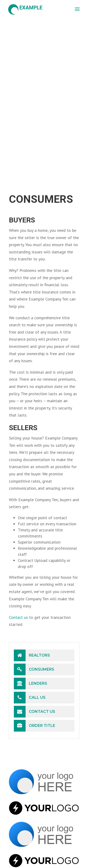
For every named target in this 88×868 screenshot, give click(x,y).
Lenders (31, 684)
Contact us (18, 617)
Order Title (34, 726)
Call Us (30, 698)
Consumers (34, 669)
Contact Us (34, 712)
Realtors (32, 655)
